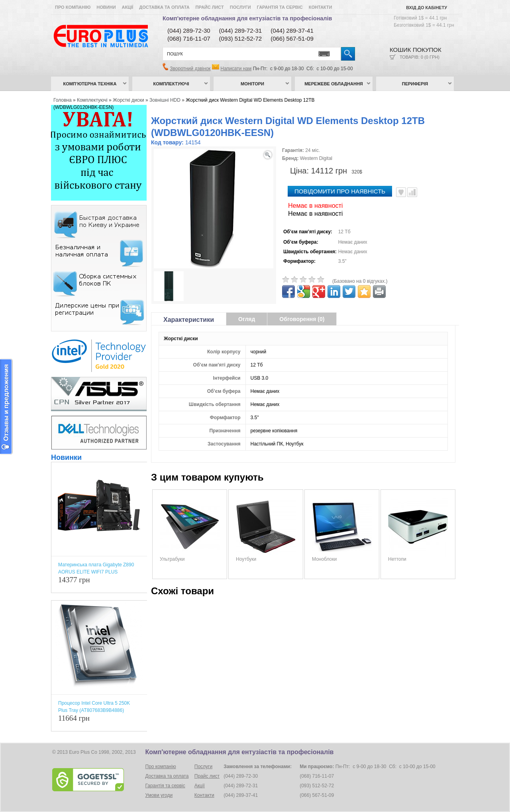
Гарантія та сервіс (280, 7)
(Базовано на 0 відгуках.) (360, 281)
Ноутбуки (246, 559)
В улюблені (401, 192)
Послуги (240, 7)
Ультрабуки (172, 559)
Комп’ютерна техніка (90, 84)
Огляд (247, 319)
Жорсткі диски (128, 100)
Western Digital (316, 158)
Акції (128, 7)
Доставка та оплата (164, 7)
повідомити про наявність (340, 191)
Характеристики (189, 320)
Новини (106, 7)
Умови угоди (159, 795)
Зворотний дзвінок (190, 69)
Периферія (415, 84)
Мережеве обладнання (334, 84)
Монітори (252, 84)
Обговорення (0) (302, 319)
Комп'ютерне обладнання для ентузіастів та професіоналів (247, 18)
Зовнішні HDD (165, 100)
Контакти (321, 7)
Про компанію (73, 7)
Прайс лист (210, 7)
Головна (63, 100)
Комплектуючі (171, 84)
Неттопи (397, 559)
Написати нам (236, 69)
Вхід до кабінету (427, 8)
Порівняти (412, 192)
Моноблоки (324, 559)
